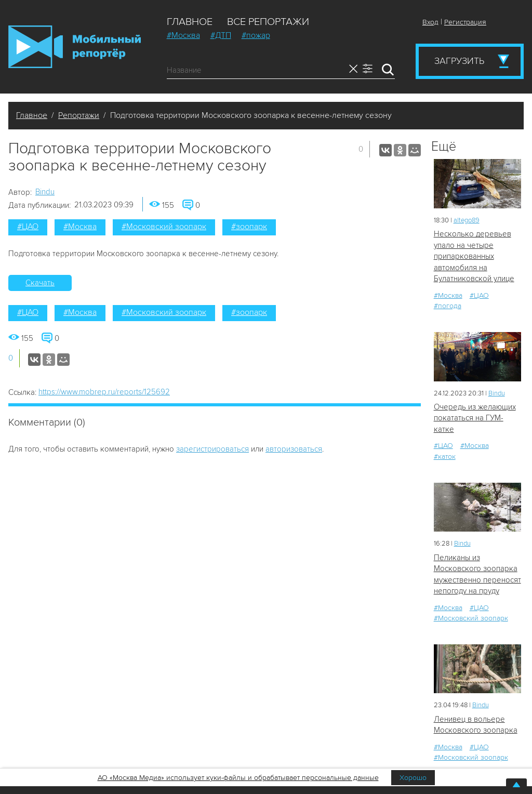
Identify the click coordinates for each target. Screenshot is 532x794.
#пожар (256, 35)
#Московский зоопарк (164, 227)
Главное (190, 22)
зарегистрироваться (212, 449)
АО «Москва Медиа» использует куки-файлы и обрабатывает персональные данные (238, 778)
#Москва (183, 35)
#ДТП (221, 35)
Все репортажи (268, 22)
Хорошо (413, 778)
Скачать (40, 283)
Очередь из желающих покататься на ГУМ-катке (475, 418)
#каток (445, 456)
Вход (430, 22)
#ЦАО (28, 227)
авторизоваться (294, 449)
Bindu (45, 192)
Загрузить (459, 61)
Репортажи (79, 115)
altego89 (467, 220)
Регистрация (465, 22)
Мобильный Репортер (75, 47)
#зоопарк (249, 227)
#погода (448, 306)
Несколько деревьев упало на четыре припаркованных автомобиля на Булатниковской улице (474, 256)
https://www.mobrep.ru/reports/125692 (104, 392)
